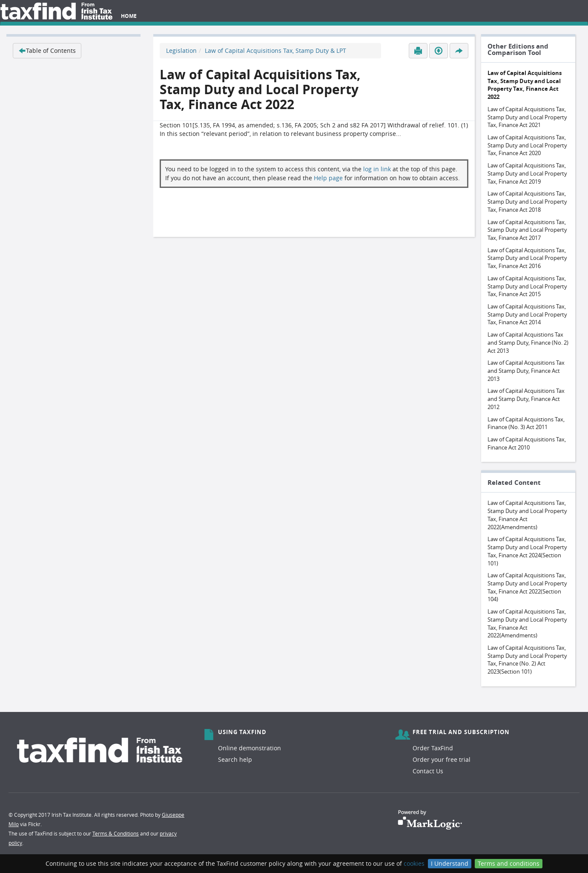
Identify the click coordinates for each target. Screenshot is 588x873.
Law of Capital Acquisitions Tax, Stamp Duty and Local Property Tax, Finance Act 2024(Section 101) (527, 551)
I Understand (450, 863)
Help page (328, 178)
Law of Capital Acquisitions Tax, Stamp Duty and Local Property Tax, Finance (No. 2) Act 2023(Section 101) (527, 660)
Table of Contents (47, 50)
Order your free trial (442, 759)
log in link (377, 169)
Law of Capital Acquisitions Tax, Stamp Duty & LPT (275, 50)
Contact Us (428, 771)
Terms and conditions (509, 863)
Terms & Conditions (116, 833)
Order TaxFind (433, 748)
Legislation (181, 50)
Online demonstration (250, 748)
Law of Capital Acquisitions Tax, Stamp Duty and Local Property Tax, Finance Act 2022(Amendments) (527, 515)
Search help (235, 759)
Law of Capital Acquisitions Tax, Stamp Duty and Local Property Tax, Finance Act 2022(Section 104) (527, 587)
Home (129, 16)
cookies (414, 863)
